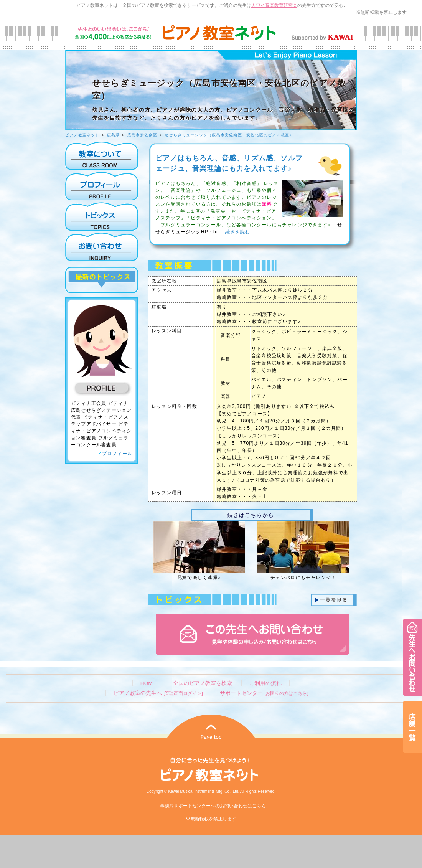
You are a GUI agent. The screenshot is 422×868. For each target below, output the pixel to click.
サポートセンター (264, 693)
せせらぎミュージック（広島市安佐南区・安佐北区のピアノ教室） (229, 135)
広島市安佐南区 (142, 135)
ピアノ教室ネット (82, 135)
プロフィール (115, 454)
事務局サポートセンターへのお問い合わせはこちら (213, 806)
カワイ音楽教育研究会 (274, 5)
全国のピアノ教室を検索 (203, 683)
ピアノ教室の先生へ (158, 693)
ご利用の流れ (265, 683)
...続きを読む (234, 232)
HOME (148, 683)
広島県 (114, 135)
